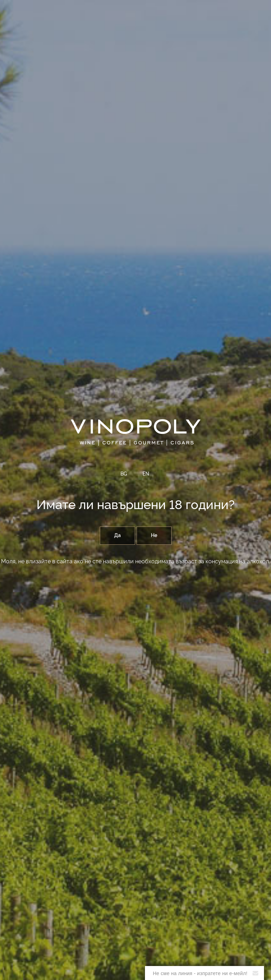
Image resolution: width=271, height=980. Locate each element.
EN (146, 474)
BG (124, 474)
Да (117, 536)
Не (154, 536)
